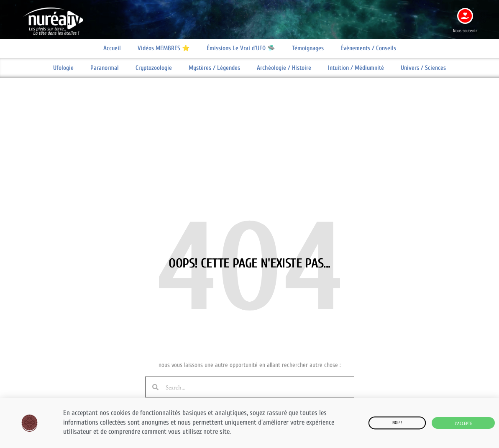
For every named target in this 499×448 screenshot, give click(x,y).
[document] (249, 224)
